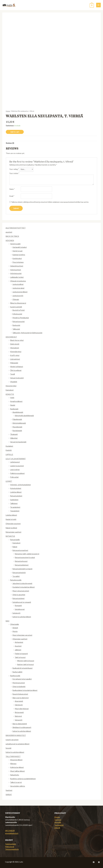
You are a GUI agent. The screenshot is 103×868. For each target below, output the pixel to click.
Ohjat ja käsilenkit (19, 687)
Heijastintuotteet (17, 266)
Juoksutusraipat (18, 288)
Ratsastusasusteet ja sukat (25, 557)
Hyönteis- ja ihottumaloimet (20, 485)
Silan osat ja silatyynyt (21, 698)
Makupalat (14, 363)
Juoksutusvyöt (18, 296)
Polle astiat (14, 477)
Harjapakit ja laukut (20, 247)
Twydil (12, 374)
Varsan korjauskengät (18, 442)
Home (8, 111)
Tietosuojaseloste (12, 849)
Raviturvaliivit (17, 672)
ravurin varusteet (12, 740)
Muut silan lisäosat (22, 709)
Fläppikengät (17, 419)
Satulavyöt (16, 613)
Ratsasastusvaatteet (20, 550)
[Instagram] (99, 862)
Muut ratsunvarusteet (21, 591)
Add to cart (15, 132)
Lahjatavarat (15, 462)
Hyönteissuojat (16, 273)
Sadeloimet (14, 500)
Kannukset (10, 390)
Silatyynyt (18, 716)
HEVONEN (10, 240)
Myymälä (58, 822)
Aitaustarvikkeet (16, 760)
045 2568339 (10, 831)
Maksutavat (10, 847)
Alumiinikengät (18, 412)
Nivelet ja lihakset (17, 367)
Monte (15, 631)
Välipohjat (14, 438)
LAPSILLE (9, 454)
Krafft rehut (15, 355)
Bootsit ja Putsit (19, 310)
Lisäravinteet (15, 359)
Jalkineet (18, 650)
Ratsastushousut (21, 561)
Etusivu (57, 817)
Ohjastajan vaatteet (20, 639)
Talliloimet (14, 503)
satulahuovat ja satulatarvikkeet (18, 744)
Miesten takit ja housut (26, 661)
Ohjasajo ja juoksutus (18, 281)
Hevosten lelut (11, 386)
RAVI (7, 621)
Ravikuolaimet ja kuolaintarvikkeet (25, 690)
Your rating (14, 169)
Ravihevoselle (15, 676)
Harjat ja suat (17, 251)
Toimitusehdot (10, 844)
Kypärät (9, 450)
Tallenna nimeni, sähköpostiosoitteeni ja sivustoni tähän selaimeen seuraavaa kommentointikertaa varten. (50, 202)
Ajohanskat (19, 642)
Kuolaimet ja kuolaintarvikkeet (24, 587)
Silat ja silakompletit (20, 724)
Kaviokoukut (17, 258)
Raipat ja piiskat (11, 528)
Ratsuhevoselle (16, 580)
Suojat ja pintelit (16, 307)
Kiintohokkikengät (19, 423)
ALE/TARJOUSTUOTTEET (16, 228)
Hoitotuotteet (16, 270)
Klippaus (13, 764)
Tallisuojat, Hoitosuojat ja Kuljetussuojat (27, 333)
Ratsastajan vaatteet (13, 532)
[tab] (10, 143)
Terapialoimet (15, 507)
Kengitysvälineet (16, 401)
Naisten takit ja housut (25, 664)
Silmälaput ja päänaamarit (22, 727)
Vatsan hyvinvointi (17, 378)
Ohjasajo (16, 299)
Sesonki (8, 748)
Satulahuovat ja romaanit (22, 602)
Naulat (13, 405)
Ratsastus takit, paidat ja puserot (27, 554)
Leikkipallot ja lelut (17, 277)
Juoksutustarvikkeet (20, 292)
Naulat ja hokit (11, 519)
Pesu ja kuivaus (18, 262)
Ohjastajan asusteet (13, 524)
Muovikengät (17, 427)
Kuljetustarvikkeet (17, 767)
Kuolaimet (9, 446)
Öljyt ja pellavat (16, 370)
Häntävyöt (19, 705)
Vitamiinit (14, 382)
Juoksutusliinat (18, 284)
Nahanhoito (15, 775)
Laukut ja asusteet (17, 466)
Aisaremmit (19, 701)
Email (12, 196)
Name (12, 189)
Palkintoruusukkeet (17, 473)
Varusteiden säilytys (18, 786)
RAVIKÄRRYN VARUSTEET (16, 735)
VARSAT (9, 795)
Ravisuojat (16, 325)
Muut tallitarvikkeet (17, 771)
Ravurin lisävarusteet (20, 694)
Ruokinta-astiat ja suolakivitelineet (23, 779)
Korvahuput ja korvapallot (22, 679)
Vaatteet (9, 790)
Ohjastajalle (15, 624)
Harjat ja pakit (15, 244)
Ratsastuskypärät (19, 573)
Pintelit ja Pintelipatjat (21, 318)
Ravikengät (14, 409)
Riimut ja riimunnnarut (18, 303)
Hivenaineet (15, 348)
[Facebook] (94, 862)
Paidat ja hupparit (21, 654)
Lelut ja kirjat (15, 470)
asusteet (9, 232)
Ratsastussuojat (19, 322)
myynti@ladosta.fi (12, 833)
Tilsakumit (14, 434)
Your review (14, 173)
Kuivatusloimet (16, 488)
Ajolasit (15, 628)
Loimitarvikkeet (16, 492)
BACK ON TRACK (12, 236)
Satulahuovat (20, 609)
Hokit (12, 398)
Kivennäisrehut (16, 352)
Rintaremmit (19, 712)
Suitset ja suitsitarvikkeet (22, 617)
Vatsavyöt (19, 720)
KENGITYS (10, 394)
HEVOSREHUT (11, 337)
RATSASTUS (10, 536)
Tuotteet (58, 820)
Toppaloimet (15, 511)
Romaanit (18, 606)
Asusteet (18, 646)
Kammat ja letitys (19, 255)
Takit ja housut (20, 657)
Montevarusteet (19, 683)
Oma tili (57, 828)
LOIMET (9, 481)
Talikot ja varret (16, 782)
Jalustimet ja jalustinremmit (22, 583)
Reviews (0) (10, 143)
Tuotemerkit (59, 825)
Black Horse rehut (17, 340)
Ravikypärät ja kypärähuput (22, 668)
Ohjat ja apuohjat (19, 595)
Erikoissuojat (17, 314)
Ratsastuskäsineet (22, 565)
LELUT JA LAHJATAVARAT (16, 459)
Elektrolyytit (15, 344)
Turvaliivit (16, 576)
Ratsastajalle (15, 540)
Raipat (15, 547)
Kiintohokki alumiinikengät (24, 416)
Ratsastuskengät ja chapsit (22, 569)
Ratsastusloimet (16, 496)
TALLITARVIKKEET (13, 756)
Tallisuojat (16, 329)
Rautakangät (17, 431)
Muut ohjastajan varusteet (22, 635)
